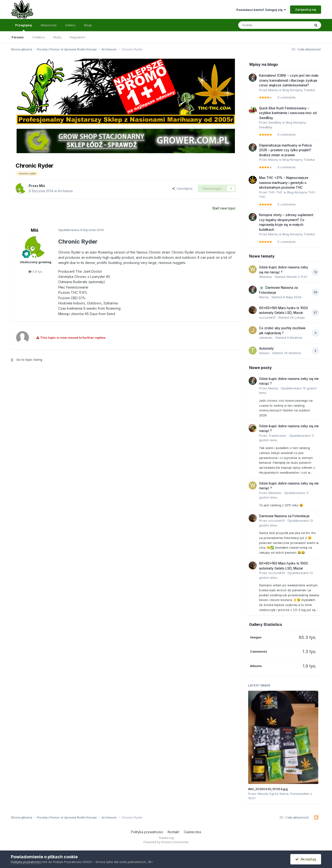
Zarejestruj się (306, 9)
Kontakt (173, 832)
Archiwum (65, 191)
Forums (18, 37)
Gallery (70, 25)
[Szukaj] (262, 25)
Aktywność (49, 25)
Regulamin (78, 37)
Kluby (57, 37)
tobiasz (264, 353)
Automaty (266, 348)
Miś (42, 186)
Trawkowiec (277, 436)
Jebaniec (266, 338)
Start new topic (224, 208)
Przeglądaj (24, 27)
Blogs (88, 25)
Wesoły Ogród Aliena (273, 794)
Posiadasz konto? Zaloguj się (261, 10)
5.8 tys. (36, 272)
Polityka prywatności (147, 832)
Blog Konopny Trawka (299, 90)
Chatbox (38, 37)
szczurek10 (267, 317)
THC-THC (276, 192)
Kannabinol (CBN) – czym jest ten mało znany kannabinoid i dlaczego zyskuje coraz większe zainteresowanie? (289, 80)
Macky (273, 90)
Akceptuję (306, 859)
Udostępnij (182, 188)
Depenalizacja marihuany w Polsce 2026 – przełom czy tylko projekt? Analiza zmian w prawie (285, 150)
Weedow (266, 277)
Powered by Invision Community (166, 842)
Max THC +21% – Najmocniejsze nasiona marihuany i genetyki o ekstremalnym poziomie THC (284, 183)
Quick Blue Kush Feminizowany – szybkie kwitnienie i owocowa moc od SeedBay (288, 113)
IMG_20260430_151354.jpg (268, 789)
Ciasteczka (192, 832)
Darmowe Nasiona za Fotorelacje (284, 516)
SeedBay (275, 122)
